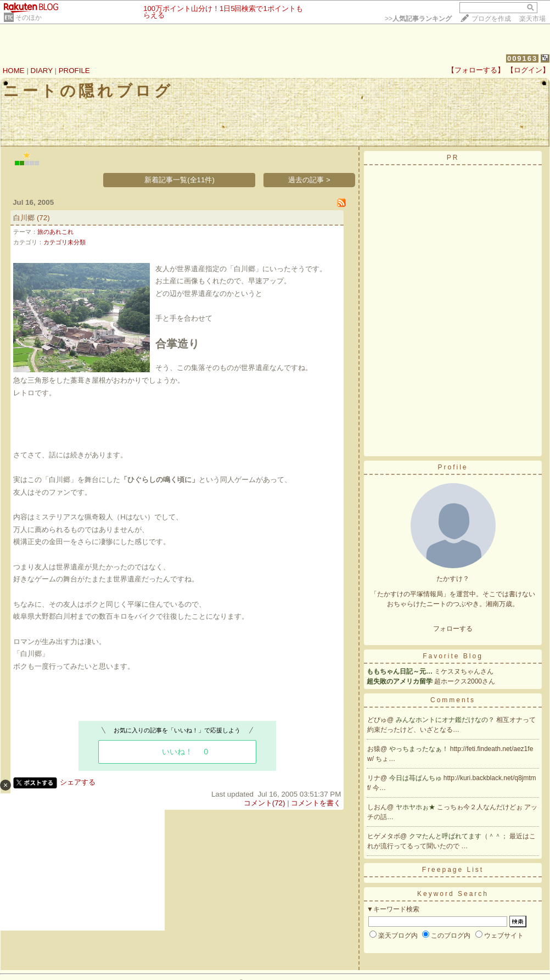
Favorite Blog (453, 656)
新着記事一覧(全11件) (179, 180)
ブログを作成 (491, 19)
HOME (14, 71)
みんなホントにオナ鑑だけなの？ (446, 720)
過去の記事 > (309, 180)
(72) (43, 218)
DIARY (42, 71)
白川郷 (24, 218)
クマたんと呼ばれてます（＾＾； (459, 836)
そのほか (29, 18)
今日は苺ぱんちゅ (416, 778)
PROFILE (74, 71)
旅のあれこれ (55, 232)
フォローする (453, 629)
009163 (522, 58)
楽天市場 (532, 19)
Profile (453, 467)
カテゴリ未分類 (64, 242)
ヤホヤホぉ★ (416, 807)
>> (418, 19)
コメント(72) (265, 803)
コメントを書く (316, 803)
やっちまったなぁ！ (420, 749)
